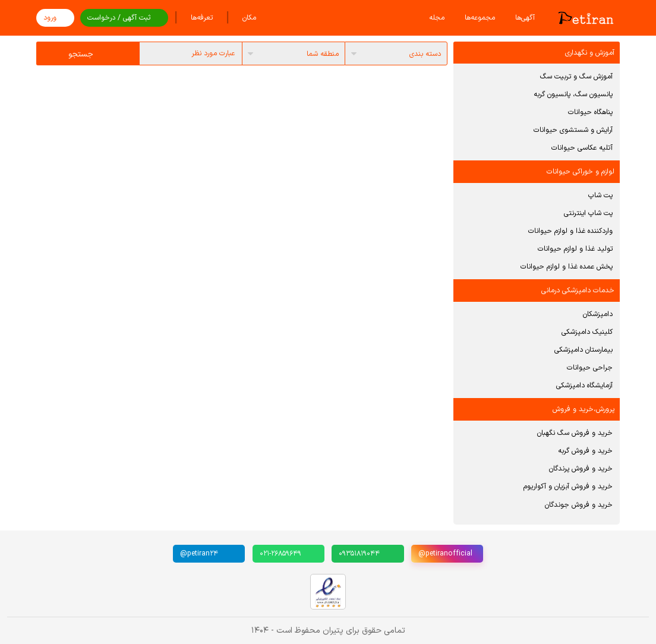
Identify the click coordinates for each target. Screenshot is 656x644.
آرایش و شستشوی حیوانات (573, 130)
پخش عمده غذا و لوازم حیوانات (567, 267)
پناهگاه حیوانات (590, 112)
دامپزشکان (598, 314)
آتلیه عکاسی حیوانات (582, 148)
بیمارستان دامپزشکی (584, 350)
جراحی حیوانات (590, 368)
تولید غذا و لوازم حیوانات (575, 249)
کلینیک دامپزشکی (587, 332)
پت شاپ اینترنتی (588, 213)
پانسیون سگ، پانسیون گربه (573, 94)
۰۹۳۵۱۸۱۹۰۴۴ (359, 554)
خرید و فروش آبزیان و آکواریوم (568, 487)
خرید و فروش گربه (585, 451)
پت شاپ (600, 195)
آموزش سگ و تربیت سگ (576, 77)
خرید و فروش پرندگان (581, 469)
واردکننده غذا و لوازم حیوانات (570, 231)
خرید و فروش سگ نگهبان (575, 433)
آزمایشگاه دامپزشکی (584, 386)
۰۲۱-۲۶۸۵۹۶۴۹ (280, 554)
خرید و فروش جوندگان (579, 505)
